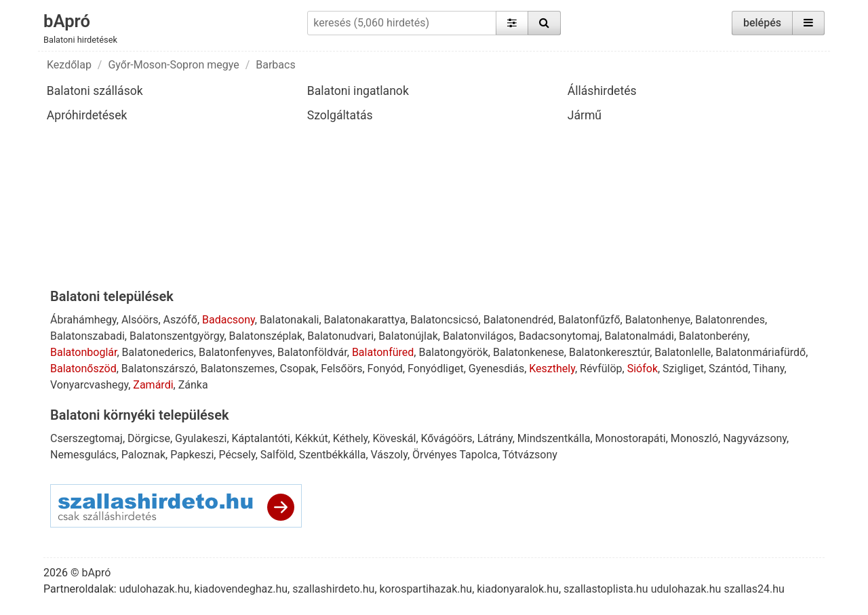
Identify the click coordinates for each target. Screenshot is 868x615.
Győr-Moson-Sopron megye (173, 65)
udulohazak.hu (155, 589)
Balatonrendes (730, 320)
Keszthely (552, 369)
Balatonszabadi (87, 336)
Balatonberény (713, 336)
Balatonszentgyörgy (177, 336)
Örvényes (435, 455)
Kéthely (350, 438)
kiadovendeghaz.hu (241, 589)
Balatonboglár (83, 352)
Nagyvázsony (755, 438)
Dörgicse (149, 438)
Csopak (298, 369)
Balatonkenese (529, 352)
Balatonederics (158, 352)
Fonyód (385, 369)
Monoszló (694, 438)
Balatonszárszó (159, 369)
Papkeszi (192, 455)
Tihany (769, 369)
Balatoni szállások (95, 91)
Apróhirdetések (87, 115)
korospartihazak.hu (426, 589)
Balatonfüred (383, 352)
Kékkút (312, 438)
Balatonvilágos (478, 336)
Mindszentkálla (554, 438)
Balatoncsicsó (445, 320)
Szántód (728, 369)
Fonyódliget (436, 369)
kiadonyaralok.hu (518, 589)
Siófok (643, 369)
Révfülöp (601, 369)
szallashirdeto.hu (333, 589)
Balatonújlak (408, 336)
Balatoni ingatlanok (358, 91)
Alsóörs (140, 320)
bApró (67, 21)
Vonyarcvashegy (89, 385)
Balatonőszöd (83, 369)
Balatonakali (290, 320)
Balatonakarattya (365, 320)
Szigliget (683, 369)
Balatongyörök (453, 352)
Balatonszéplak (266, 336)
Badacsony (229, 320)
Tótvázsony (530, 455)
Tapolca (478, 455)
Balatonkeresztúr (609, 352)
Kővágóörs (447, 438)
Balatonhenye (658, 320)
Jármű (585, 115)
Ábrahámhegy (83, 320)
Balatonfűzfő (589, 320)
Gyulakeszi (201, 438)
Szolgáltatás (340, 115)
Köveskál (394, 438)
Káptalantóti (261, 438)
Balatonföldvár (312, 352)
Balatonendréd (518, 320)
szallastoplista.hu (606, 589)
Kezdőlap (69, 65)
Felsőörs (341, 369)
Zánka (193, 385)
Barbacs (275, 65)
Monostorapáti (631, 438)
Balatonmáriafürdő (761, 352)
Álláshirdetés (602, 91)
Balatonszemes (238, 369)
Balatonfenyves (236, 352)
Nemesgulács (83, 455)
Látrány (495, 438)
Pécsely (237, 455)
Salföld (277, 455)
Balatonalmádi (639, 336)
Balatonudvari (340, 336)
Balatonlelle (683, 352)
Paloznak (143, 455)
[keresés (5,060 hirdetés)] (401, 23)
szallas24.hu (754, 589)
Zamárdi (153, 385)
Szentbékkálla (333, 455)
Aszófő (180, 320)
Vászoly (389, 455)
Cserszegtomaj (86, 438)
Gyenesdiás (496, 369)
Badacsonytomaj (559, 336)
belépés (762, 23)
